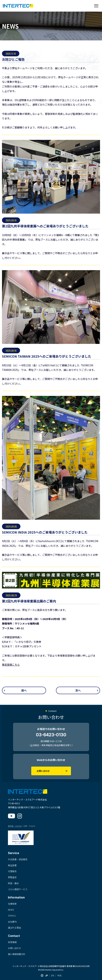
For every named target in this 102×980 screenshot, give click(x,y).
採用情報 (12, 942)
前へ (24, 690)
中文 (60, 975)
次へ (78, 690)
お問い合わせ (14, 948)
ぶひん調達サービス (18, 889)
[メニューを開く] (96, 6)
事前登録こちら (11, 665)
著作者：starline (15, 826)
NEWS (11, 910)
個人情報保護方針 (17, 954)
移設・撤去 (13, 883)
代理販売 (12, 871)
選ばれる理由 (14, 928)
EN (53, 975)
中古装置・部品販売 (18, 859)
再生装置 (12, 865)
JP (46, 975)
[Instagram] (20, 816)
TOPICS (12, 916)
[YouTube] (11, 816)
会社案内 (12, 922)
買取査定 (12, 877)
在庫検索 (12, 904)
